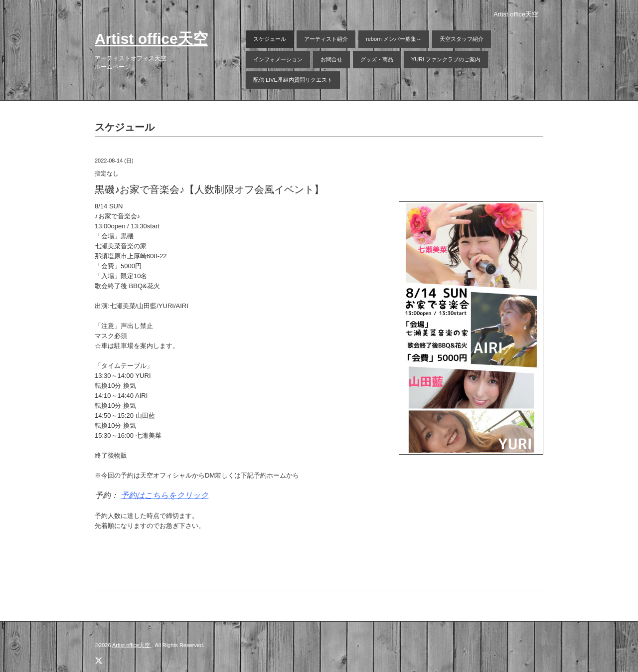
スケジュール (270, 39)
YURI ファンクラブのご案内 (446, 59)
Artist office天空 (151, 39)
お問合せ (331, 59)
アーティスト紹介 (326, 39)
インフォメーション (278, 59)
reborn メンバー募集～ (394, 39)
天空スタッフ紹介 (462, 39)
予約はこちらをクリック (164, 495)
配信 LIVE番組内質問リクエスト (293, 80)
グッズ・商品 (377, 59)
